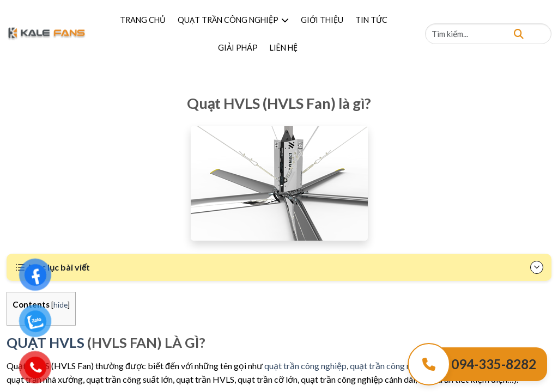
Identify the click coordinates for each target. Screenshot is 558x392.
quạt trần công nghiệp (305, 366)
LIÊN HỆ (284, 48)
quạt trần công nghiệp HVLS (403, 366)
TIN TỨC (371, 20)
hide (60, 305)
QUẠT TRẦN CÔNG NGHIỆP (233, 20)
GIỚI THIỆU (322, 20)
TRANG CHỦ (143, 20)
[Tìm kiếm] (519, 33)
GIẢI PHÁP (238, 48)
